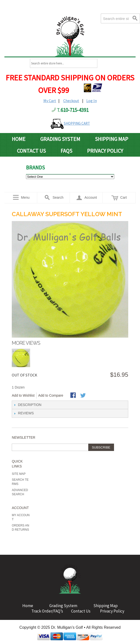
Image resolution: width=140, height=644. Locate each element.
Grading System (60, 139)
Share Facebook (74, 396)
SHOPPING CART (77, 123)
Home (19, 139)
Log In (92, 101)
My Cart (50, 101)
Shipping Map (112, 139)
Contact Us (31, 151)
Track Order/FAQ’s (47, 611)
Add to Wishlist (23, 395)
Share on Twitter (83, 396)
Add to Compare (51, 395)
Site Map (19, 474)
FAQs (66, 151)
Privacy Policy (105, 151)
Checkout (71, 101)
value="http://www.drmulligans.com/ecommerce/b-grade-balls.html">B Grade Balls (70, 177)
